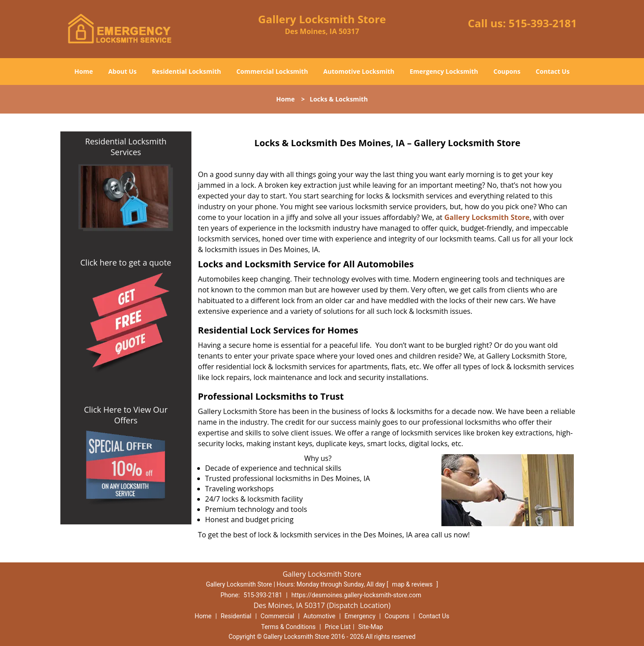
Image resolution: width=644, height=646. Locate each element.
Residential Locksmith (187, 71)
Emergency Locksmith (444, 71)
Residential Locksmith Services (126, 147)
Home (83, 71)
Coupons (507, 71)
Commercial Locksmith (272, 71)
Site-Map (371, 627)
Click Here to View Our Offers (126, 415)
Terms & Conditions (288, 627)
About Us (123, 71)
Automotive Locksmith (359, 71)
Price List (338, 627)
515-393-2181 (543, 23)
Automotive (319, 616)
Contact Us (553, 71)
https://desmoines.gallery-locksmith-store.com (356, 595)
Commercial (278, 616)
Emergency (360, 616)
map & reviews (413, 584)
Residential (236, 616)
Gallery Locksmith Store (487, 217)
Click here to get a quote (126, 262)
